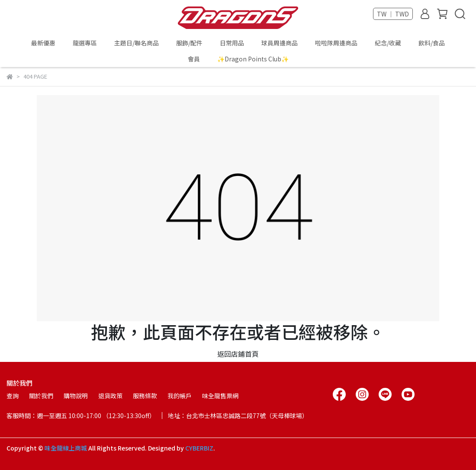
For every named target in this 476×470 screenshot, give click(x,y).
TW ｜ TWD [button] (393, 14)
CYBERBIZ (199, 448)
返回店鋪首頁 (238, 354)
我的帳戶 (180, 396)
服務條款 (145, 396)
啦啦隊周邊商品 (336, 43)
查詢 (13, 396)
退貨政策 (110, 396)
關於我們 (41, 396)
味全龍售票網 (220, 396)
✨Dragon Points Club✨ (253, 59)
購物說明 (76, 396)
